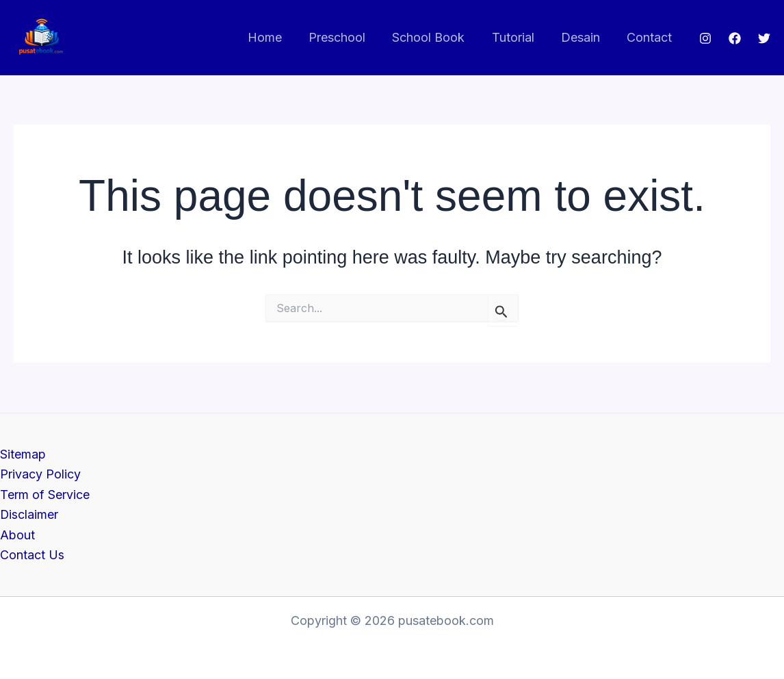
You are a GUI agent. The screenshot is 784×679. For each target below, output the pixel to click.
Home (277, 37)
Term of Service (45, 494)
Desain (584, 37)
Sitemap (23, 453)
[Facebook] (735, 38)
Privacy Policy (40, 474)
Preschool (347, 37)
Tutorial (519, 37)
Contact (651, 37)
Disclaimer (29, 514)
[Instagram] (705, 38)
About (17, 535)
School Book (436, 37)
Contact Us (32, 555)
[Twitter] (764, 38)
